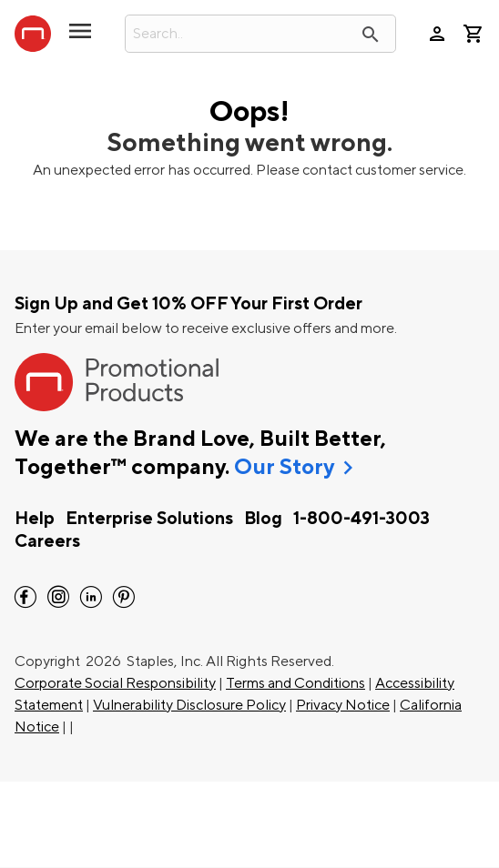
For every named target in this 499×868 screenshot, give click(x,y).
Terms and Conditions (295, 683)
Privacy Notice (343, 705)
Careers (47, 541)
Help (35, 519)
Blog (263, 519)
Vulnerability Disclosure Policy (189, 705)
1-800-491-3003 (362, 519)
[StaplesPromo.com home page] (33, 34)
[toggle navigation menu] (80, 38)
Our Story (284, 468)
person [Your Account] (437, 34)
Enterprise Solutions (149, 519)
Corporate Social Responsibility (115, 683)
